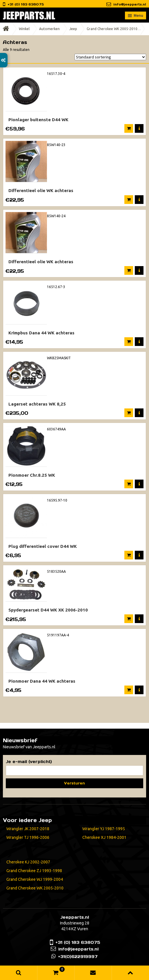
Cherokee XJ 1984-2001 (104, 837)
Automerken (49, 29)
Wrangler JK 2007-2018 (28, 829)
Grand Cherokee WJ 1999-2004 (35, 879)
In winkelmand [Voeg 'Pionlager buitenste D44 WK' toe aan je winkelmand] (129, 128)
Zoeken (19, 973)
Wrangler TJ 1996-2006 (28, 837)
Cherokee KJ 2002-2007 (28, 862)
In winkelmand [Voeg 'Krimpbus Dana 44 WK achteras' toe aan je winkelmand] (129, 342)
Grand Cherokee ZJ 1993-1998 (34, 871)
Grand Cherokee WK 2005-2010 (112, 29)
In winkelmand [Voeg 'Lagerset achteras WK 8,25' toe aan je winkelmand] (129, 413)
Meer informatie (139, 128)
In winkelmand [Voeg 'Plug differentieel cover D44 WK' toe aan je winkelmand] (129, 555)
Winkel (24, 29)
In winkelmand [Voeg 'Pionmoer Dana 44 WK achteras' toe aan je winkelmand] (129, 690)
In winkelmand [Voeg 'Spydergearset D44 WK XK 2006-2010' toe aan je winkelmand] (129, 619)
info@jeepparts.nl (130, 4)
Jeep (73, 29)
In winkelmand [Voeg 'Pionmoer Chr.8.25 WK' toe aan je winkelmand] (129, 484)
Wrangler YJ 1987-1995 (104, 829)
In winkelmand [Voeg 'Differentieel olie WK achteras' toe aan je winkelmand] (129, 200)
